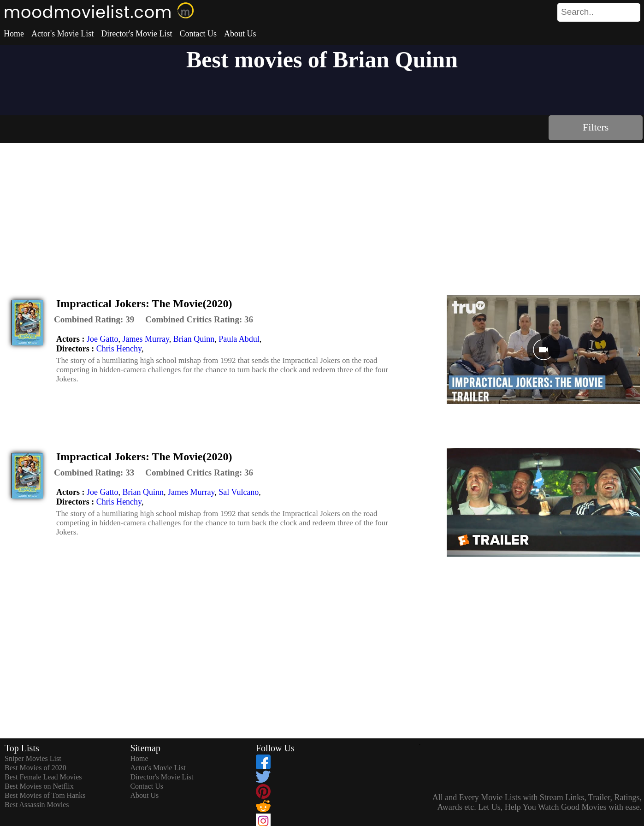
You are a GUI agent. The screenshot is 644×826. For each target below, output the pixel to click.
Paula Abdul (239, 339)
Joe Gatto (102, 339)
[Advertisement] (322, 212)
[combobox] (578, 12)
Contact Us (198, 34)
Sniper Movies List (33, 758)
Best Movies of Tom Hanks (45, 795)
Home (14, 34)
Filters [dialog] (596, 127)
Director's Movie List (136, 34)
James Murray (145, 339)
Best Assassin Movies (37, 805)
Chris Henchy (119, 349)
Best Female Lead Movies (43, 777)
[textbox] (578, 12)
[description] (94, 320)
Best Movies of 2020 (35, 768)
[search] (599, 12)
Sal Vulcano (239, 492)
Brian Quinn (194, 339)
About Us (240, 34)
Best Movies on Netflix (39, 786)
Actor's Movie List (62, 34)
